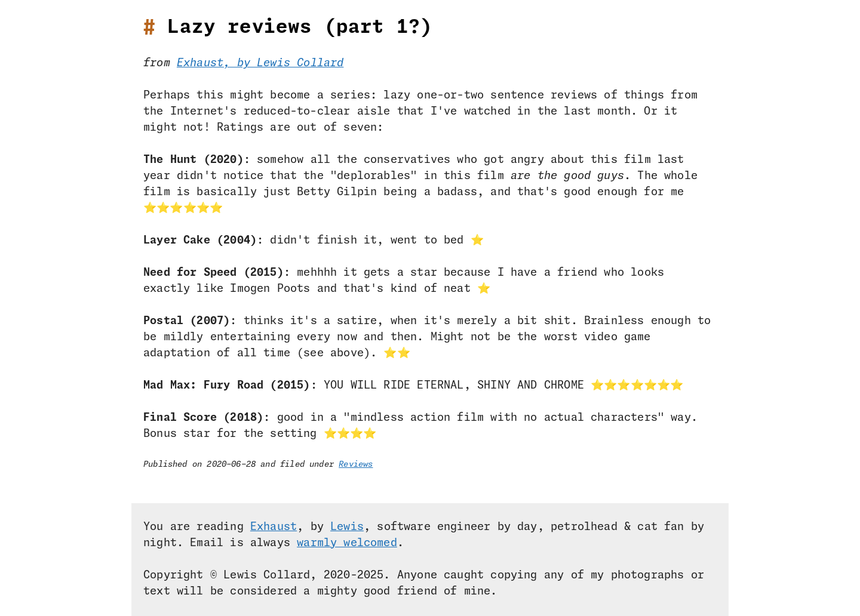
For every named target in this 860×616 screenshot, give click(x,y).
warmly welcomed (347, 543)
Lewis (347, 527)
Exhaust (274, 527)
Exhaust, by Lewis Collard (260, 63)
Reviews (356, 464)
